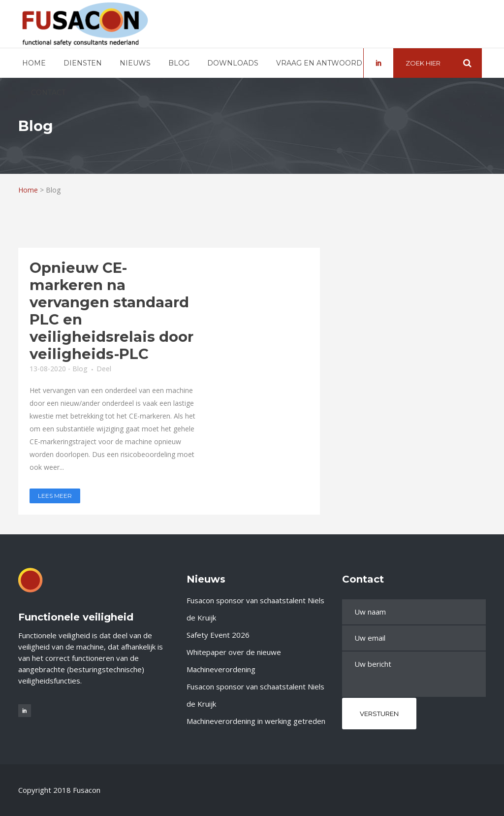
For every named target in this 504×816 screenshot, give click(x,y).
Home (28, 190)
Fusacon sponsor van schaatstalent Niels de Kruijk (255, 609)
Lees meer (55, 496)
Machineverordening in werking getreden (256, 721)
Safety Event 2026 (218, 635)
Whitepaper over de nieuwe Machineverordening (234, 661)
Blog (80, 369)
